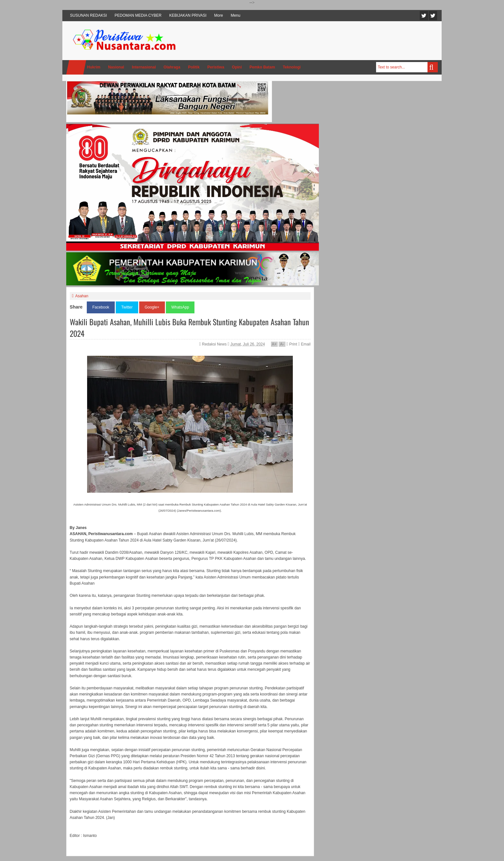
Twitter (424, 16)
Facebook (433, 16)
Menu (236, 15)
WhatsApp (180, 307)
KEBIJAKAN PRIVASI (188, 15)
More (218, 15)
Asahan (82, 296)
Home (76, 67)
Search (433, 67)
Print (292, 344)
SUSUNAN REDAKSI (89, 15)
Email (304, 344)
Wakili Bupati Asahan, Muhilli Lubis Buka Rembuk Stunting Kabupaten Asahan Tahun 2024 (189, 327)
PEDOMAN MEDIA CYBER (138, 15)
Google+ (152, 307)
